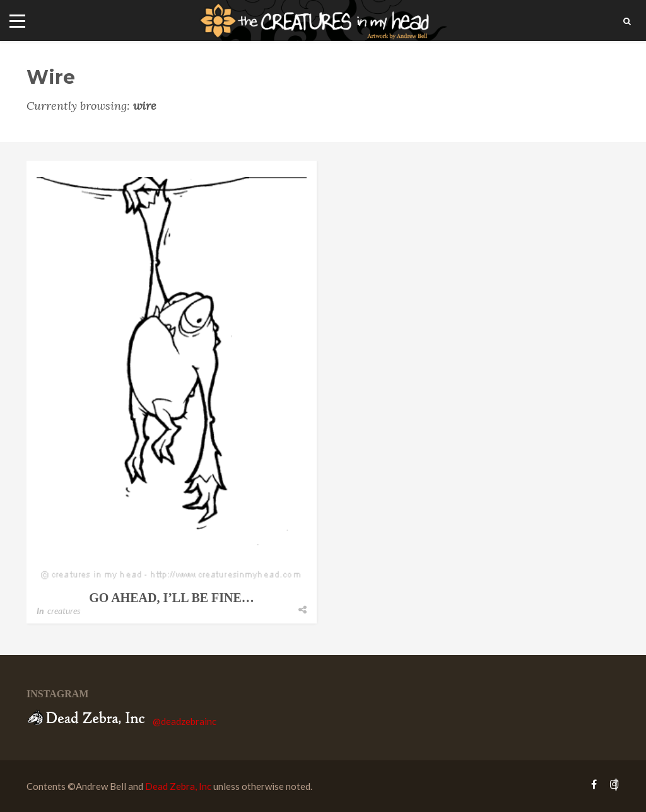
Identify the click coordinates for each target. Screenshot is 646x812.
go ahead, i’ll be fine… (172, 598)
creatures (64, 611)
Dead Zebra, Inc (178, 786)
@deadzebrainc (185, 721)
